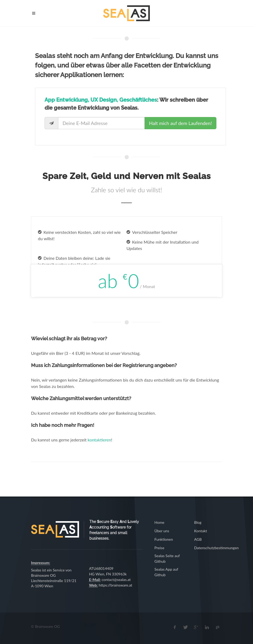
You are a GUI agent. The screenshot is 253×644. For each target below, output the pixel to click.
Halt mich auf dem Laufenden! (180, 123)
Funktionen (164, 539)
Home (159, 522)
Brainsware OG (43, 575)
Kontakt (201, 531)
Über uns (162, 531)
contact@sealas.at (116, 580)
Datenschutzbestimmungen (216, 548)
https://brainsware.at (115, 585)
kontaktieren (99, 440)
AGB (198, 539)
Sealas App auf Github (166, 572)
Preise (159, 548)
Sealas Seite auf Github (167, 558)
